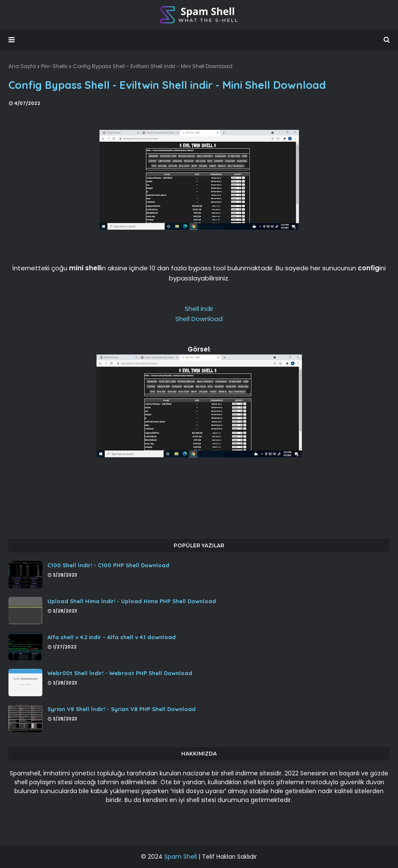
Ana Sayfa (22, 66)
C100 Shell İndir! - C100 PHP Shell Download (108, 565)
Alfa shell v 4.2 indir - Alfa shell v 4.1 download (112, 637)
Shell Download (199, 319)
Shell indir (199, 309)
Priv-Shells (54, 66)
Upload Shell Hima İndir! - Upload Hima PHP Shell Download (132, 601)
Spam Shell (181, 857)
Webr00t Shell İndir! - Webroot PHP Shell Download (120, 673)
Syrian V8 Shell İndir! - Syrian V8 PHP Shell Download (122, 709)
